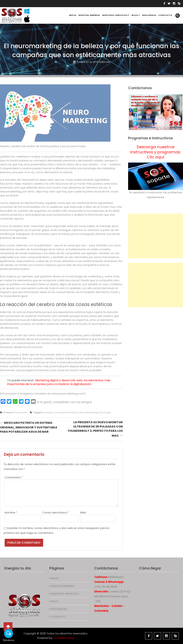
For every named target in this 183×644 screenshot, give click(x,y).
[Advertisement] (156, 236)
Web (83, 512)
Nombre (11, 512)
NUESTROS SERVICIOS (115, 15)
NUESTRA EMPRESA (89, 15)
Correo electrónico (56, 512)
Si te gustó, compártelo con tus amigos (65, 402)
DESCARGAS (149, 15)
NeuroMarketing (89, 412)
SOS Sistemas (101, 62)
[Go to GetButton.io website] (9, 640)
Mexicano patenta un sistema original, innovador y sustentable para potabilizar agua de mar (29, 427)
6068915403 (116, 577)
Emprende (21, 412)
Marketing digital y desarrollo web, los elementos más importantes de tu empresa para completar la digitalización (59, 382)
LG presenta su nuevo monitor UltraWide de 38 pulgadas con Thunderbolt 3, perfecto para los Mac (95, 429)
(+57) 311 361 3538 (106, 587)
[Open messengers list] (9, 633)
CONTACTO (165, 15)
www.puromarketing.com (68, 394)
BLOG (135, 15)
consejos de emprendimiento (61, 412)
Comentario (14, 477)
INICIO (73, 15)
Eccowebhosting (64, 638)
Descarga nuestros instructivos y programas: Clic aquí (156, 152)
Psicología (105, 412)
